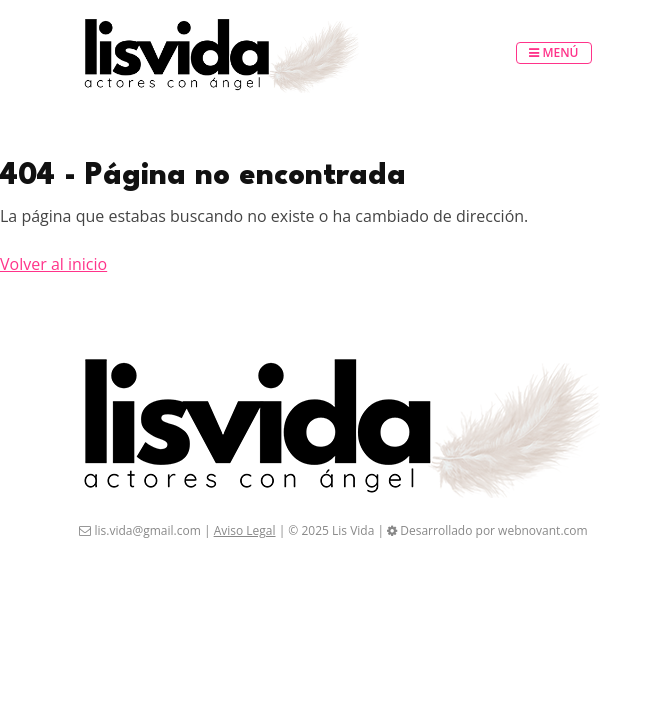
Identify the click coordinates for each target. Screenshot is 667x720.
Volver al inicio (53, 264)
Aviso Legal (245, 530)
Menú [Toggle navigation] (553, 52)
